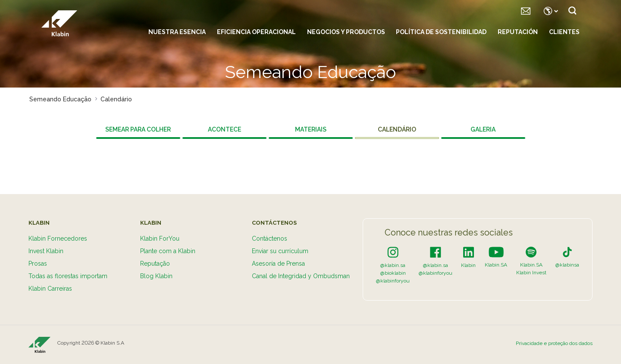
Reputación (518, 32)
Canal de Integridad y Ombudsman (301, 276)
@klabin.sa (393, 265)
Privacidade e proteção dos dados (554, 343)
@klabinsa (567, 265)
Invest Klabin (46, 251)
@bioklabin (393, 273)
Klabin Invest (531, 273)
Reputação (155, 264)
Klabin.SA (496, 265)
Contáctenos (270, 238)
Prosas (38, 264)
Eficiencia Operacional (256, 32)
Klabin (468, 265)
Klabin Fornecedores (58, 238)
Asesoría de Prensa (278, 264)
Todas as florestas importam (68, 276)
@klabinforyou (393, 281)
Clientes (564, 32)
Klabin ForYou (160, 238)
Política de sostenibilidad (441, 32)
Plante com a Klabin (168, 251)
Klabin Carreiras (50, 289)
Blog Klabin (156, 276)
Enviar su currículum (280, 251)
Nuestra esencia (177, 32)
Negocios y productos (346, 32)
